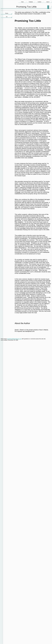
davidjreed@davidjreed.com (14, 339)
